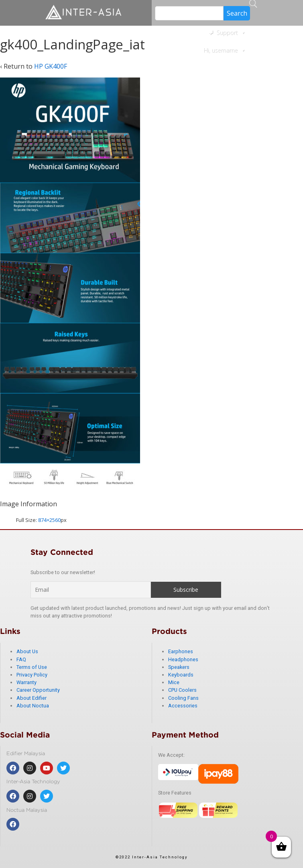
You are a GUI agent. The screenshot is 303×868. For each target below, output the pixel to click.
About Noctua (33, 706)
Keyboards (181, 675)
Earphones (181, 651)
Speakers (179, 667)
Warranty (26, 682)
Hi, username (225, 50)
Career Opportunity (38, 690)
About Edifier (32, 698)
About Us (27, 651)
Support (231, 32)
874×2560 (49, 520)
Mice (174, 682)
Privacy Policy (32, 675)
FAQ (21, 659)
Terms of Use (32, 667)
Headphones (183, 659)
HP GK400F (51, 66)
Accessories (183, 706)
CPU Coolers (182, 690)
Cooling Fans (183, 698)
